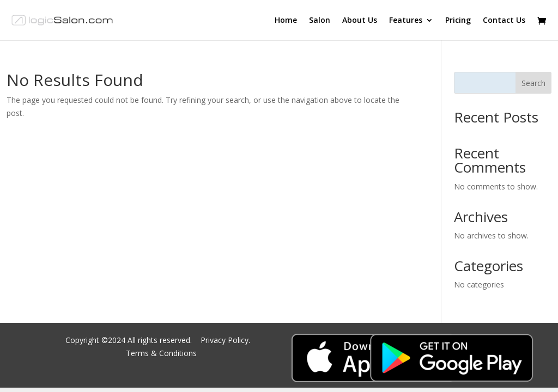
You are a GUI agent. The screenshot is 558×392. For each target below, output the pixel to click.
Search (533, 83)
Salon (320, 21)
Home (286, 21)
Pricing (458, 21)
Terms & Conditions (161, 353)
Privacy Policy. (226, 340)
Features (406, 21)
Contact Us (504, 21)
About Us (360, 21)
